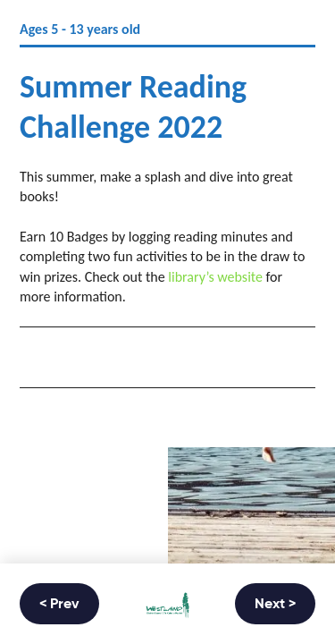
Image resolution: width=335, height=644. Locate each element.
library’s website (215, 277)
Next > (275, 605)
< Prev (59, 605)
